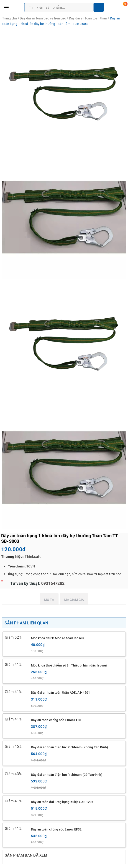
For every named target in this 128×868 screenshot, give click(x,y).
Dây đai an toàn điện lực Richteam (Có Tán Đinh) (67, 775)
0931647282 (52, 583)
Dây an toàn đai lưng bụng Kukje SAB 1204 (62, 802)
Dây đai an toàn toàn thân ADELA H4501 (60, 693)
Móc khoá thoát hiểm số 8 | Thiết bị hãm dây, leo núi (69, 665)
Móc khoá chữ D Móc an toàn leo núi (57, 638)
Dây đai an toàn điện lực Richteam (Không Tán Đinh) (69, 747)
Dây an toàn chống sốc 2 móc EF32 (56, 829)
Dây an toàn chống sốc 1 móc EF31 (56, 720)
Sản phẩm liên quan (27, 623)
